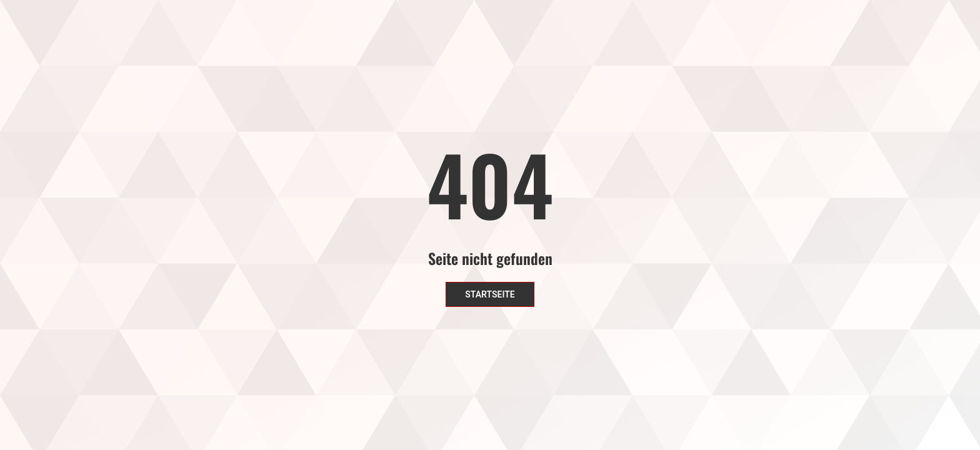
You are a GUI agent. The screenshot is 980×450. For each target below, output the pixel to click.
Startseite (490, 294)
